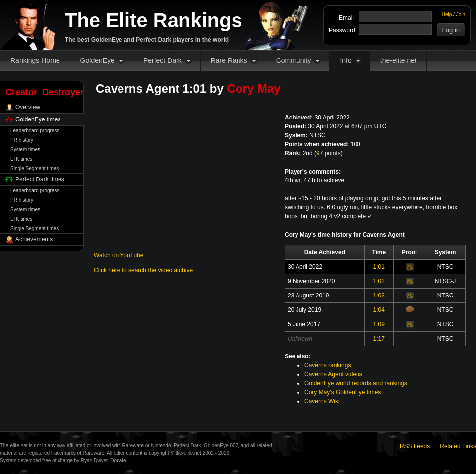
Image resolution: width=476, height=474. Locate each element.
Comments (410, 309)
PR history (22, 140)
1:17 (379, 339)
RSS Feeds (415, 446)
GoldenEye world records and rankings (356, 383)
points (328, 153)
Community (294, 60)
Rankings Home (35, 60)
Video (410, 267)
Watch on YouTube (119, 255)
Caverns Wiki (322, 401)
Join (461, 15)
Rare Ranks (229, 60)
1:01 (379, 267)
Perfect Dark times (40, 179)
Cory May (254, 89)
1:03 (379, 296)
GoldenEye (97, 60)
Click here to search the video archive (143, 270)
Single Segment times (34, 168)
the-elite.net (398, 60)
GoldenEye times (38, 119)
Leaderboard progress (35, 131)
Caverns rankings (327, 365)
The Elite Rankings (154, 20)
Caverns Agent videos (333, 374)
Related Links (458, 446)
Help (447, 15)
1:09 (379, 324)
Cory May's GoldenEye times (343, 392)
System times (25, 149)
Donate (118, 460)
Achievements (34, 239)
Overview (28, 107)
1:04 (379, 310)
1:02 (379, 281)
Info (345, 60)
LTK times (21, 159)
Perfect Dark (163, 60)
